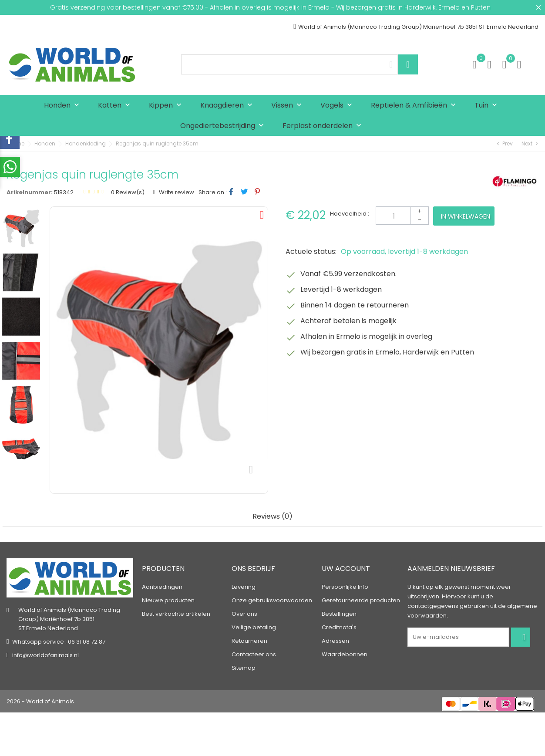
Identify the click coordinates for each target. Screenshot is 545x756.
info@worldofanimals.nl (45, 656)
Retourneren (249, 641)
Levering (244, 587)
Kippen (167, 106)
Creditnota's (339, 627)
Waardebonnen (345, 654)
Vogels (338, 106)
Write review (176, 192)
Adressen (335, 641)
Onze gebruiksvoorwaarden (272, 600)
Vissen (288, 106)
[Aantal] (402, 216)
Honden (64, 106)
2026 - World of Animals (40, 701)
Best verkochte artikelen (176, 614)
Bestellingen (339, 614)
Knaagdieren (228, 106)
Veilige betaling (254, 627)
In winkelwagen (466, 216)
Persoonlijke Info (345, 587)
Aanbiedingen (162, 587)
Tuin (488, 106)
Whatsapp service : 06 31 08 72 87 (59, 642)
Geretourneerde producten (361, 600)
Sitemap (244, 668)
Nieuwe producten (168, 600)
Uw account (346, 569)
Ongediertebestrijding (224, 126)
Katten (116, 106)
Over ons (244, 614)
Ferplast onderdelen (324, 126)
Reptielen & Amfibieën (415, 106)
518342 (64, 192)
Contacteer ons (254, 654)
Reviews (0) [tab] (272, 517)
